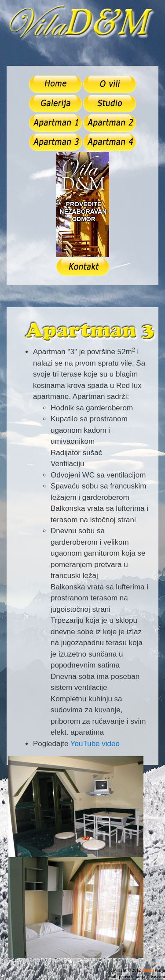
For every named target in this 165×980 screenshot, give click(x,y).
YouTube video (95, 744)
